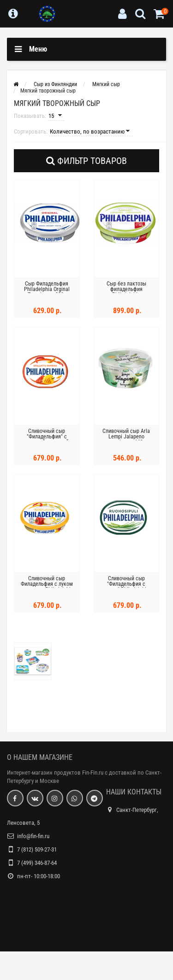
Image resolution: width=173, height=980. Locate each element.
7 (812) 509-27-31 (37, 849)
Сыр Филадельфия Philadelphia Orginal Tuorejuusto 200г (47, 289)
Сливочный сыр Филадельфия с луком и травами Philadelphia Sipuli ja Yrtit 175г (47, 587)
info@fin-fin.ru (33, 836)
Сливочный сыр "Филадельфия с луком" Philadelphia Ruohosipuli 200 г (126, 587)
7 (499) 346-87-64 (37, 863)
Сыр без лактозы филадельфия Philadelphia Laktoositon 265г (126, 292)
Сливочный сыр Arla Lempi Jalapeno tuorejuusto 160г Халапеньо (126, 439)
